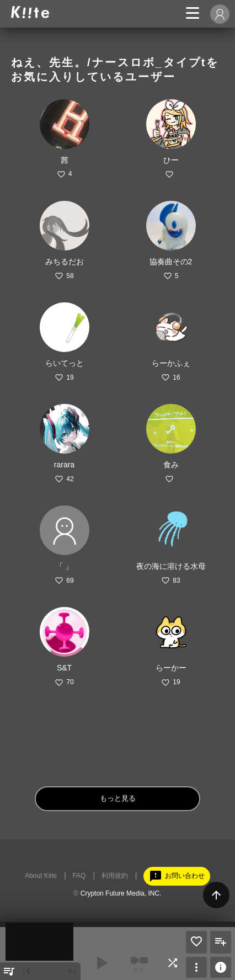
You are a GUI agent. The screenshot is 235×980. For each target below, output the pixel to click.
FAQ (79, 876)
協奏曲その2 (171, 262)
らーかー (171, 668)
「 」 (65, 566)
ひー (171, 160)
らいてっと (65, 363)
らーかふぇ (171, 363)
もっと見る (118, 798)
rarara (64, 465)
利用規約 (115, 876)
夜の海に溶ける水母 (171, 566)
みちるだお (65, 262)
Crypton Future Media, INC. (121, 893)
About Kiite (41, 876)
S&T (64, 668)
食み (171, 465)
